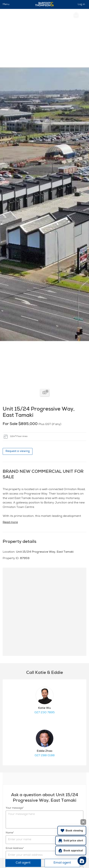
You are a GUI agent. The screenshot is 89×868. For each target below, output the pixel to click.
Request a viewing (18, 451)
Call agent (23, 863)
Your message (14, 808)
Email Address (14, 848)
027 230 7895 (45, 713)
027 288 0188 (45, 756)
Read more (10, 523)
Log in (81, 4)
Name (9, 833)
